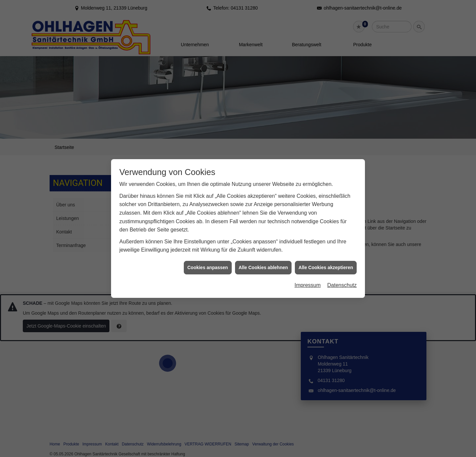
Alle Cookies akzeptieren (326, 262)
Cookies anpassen (208, 262)
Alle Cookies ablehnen (263, 262)
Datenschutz (342, 279)
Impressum (308, 279)
